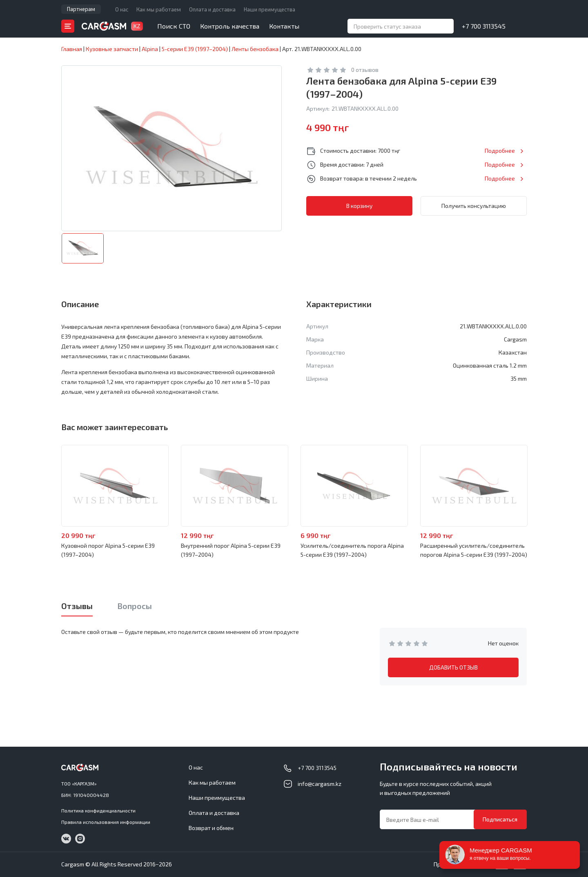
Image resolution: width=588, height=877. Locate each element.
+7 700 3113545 (484, 26)
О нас (122, 9)
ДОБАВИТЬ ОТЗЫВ (453, 667)
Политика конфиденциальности (98, 810)
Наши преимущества (269, 9)
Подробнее (500, 151)
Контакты (284, 26)
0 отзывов (365, 70)
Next (549, 486)
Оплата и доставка (212, 9)
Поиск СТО (174, 26)
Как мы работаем (159, 9)
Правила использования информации (106, 822)
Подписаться (500, 819)
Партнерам (81, 9)
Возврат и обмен (211, 828)
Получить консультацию (474, 206)
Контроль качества (230, 26)
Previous (39, 486)
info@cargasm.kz (320, 784)
